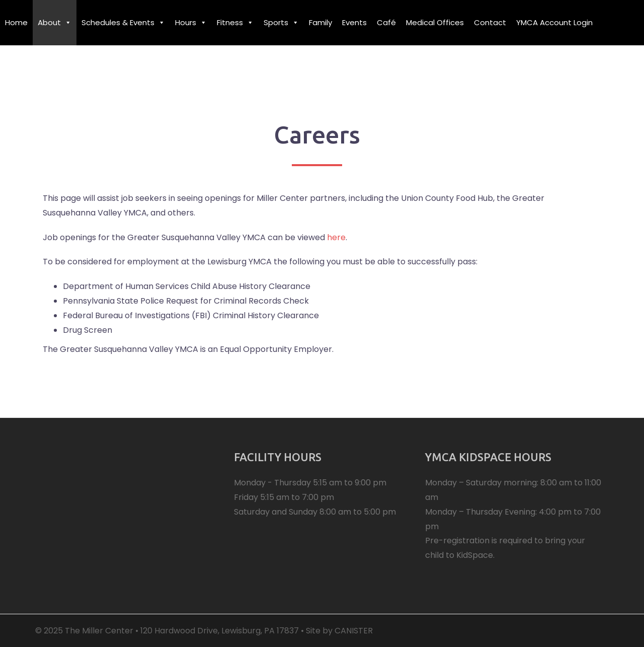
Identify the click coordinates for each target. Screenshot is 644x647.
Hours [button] (191, 22)
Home (16, 22)
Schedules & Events (123, 22)
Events (354, 22)
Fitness (235, 22)
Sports (281, 22)
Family (320, 22)
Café (386, 22)
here (336, 237)
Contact (490, 22)
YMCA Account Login (554, 22)
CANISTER (354, 631)
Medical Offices (435, 22)
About (55, 22)
